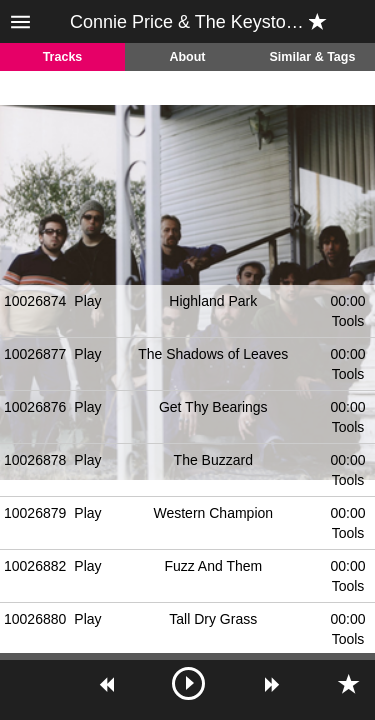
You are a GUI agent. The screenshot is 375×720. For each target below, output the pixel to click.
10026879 (35, 513)
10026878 (35, 460)
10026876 (35, 407)
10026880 (35, 619)
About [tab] (187, 57)
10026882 (35, 566)
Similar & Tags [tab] (313, 57)
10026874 (35, 301)
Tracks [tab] (63, 57)
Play (87, 301)
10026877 (35, 354)
